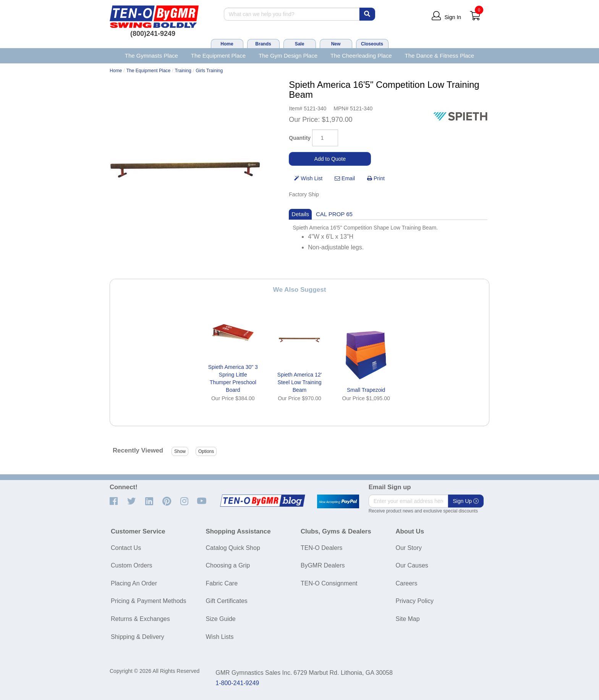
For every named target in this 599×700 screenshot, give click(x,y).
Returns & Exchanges (140, 619)
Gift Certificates (227, 601)
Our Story (409, 548)
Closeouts (372, 44)
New (336, 44)
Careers (407, 583)
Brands (263, 44)
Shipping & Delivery (138, 637)
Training (183, 71)
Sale (300, 44)
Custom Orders (131, 565)
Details (300, 214)
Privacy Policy (415, 601)
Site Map (408, 619)
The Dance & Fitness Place (440, 56)
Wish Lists (220, 637)
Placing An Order (134, 583)
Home (227, 44)
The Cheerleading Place (361, 56)
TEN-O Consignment (329, 583)
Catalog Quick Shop (233, 548)
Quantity (300, 138)
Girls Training (209, 71)
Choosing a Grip (228, 565)
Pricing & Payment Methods (148, 601)
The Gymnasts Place (151, 56)
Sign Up (466, 501)
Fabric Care (222, 583)
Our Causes (412, 565)
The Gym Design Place (288, 56)
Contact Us (126, 548)
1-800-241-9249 (237, 683)
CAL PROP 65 (334, 214)
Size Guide (221, 619)
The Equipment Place (218, 56)
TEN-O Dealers (321, 548)
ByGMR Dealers (323, 565)
